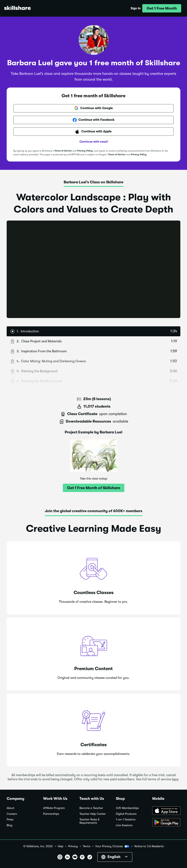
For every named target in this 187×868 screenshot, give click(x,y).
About (11, 808)
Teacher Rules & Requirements (89, 821)
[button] (162, 8)
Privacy (73, 846)
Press (10, 819)
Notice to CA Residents (149, 846)
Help (60, 846)
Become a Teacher (91, 808)
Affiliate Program (54, 808)
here (175, 779)
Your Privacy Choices (112, 846)
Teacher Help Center (93, 814)
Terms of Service (63, 151)
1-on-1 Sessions (126, 819)
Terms (87, 846)
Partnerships (51, 814)
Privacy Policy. (139, 155)
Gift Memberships (127, 808)
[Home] (17, 8)
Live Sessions (124, 825)
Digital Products (126, 814)
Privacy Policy (85, 151)
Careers (12, 814)
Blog (9, 825)
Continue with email (94, 142)
